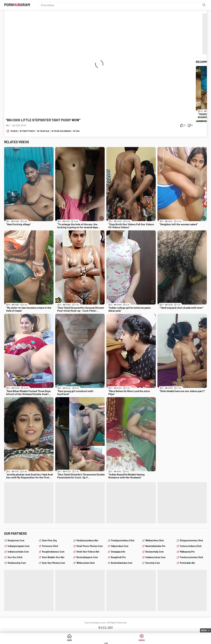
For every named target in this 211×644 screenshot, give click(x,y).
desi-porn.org (49, 540)
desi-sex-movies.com (54, 563)
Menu (204, 630)
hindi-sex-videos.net (88, 552)
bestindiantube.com (122, 563)
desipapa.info (118, 552)
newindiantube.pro (155, 546)
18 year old (43, 131)
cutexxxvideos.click (191, 546)
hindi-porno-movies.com (90, 546)
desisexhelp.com (155, 552)
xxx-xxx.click (15, 557)
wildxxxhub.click (86, 563)
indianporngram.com (19, 546)
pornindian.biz (187, 563)
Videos (106, 641)
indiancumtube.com (18, 552)
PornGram (20, 5)
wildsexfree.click (155, 540)
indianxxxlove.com (155, 557)
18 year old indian (61, 131)
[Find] (203, 5)
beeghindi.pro (118, 557)
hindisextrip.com (17, 563)
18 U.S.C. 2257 (105, 627)
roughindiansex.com (53, 552)
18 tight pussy (27, 131)
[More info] (50, 218)
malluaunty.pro (187, 552)
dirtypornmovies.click (191, 540)
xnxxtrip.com (153, 563)
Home (80, 641)
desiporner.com (16, 540)
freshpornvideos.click (123, 540)
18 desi (14, 131)
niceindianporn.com (87, 557)
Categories (131, 641)
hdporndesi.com (120, 546)
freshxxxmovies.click (191, 557)
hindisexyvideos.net (87, 540)
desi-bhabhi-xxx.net (53, 557)
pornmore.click (50, 546)
